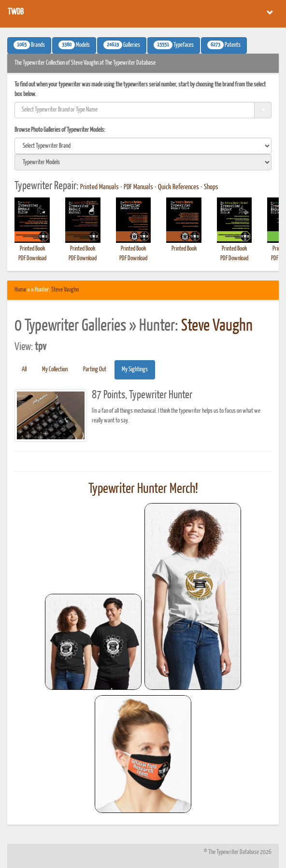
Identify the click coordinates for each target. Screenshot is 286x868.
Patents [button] (224, 45)
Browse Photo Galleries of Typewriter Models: (60, 130)
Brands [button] (29, 45)
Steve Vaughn (65, 290)
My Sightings (135, 370)
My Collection (55, 370)
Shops (211, 187)
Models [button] (74, 45)
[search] (143, 146)
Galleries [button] (122, 45)
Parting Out (95, 370)
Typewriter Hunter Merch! (143, 489)
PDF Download (32, 259)
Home (20, 290)
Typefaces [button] (174, 45)
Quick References (179, 187)
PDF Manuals (138, 187)
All (24, 370)
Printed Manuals (100, 187)
